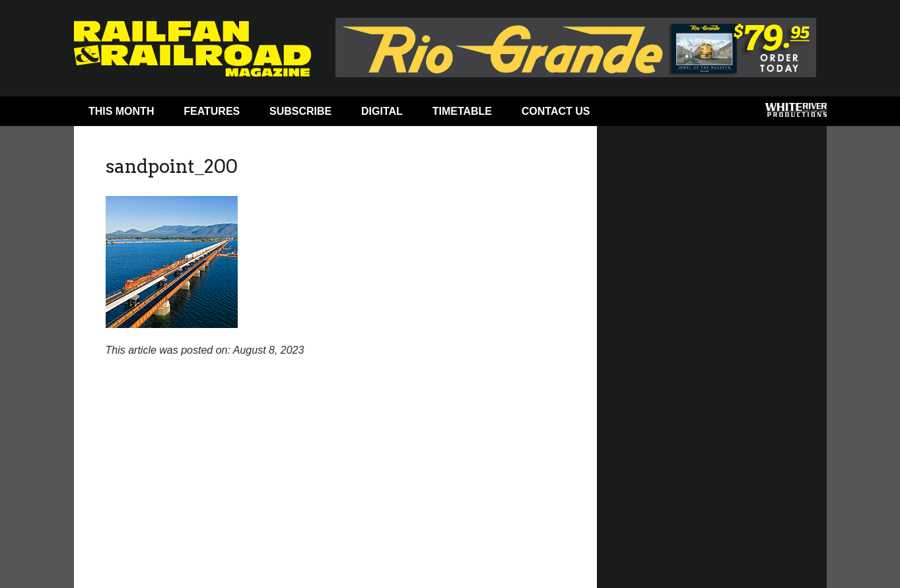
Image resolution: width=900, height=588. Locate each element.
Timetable (462, 111)
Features (212, 111)
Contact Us (556, 111)
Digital (382, 111)
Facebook (630, 114)
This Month (121, 111)
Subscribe (300, 111)
